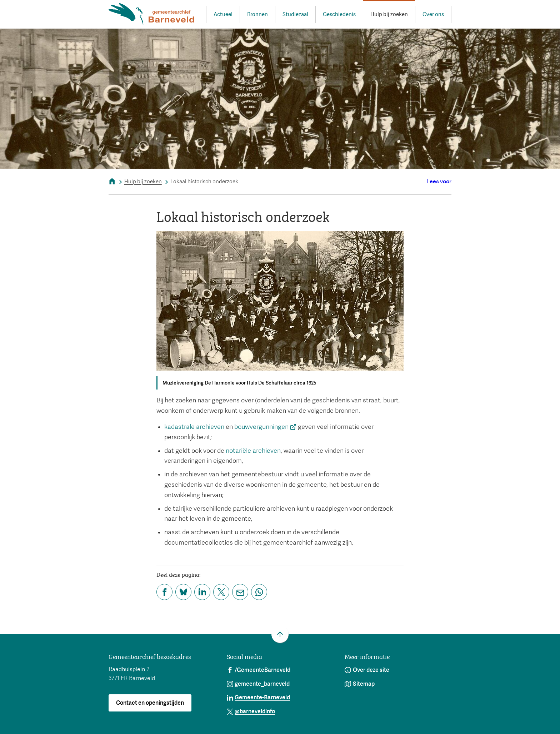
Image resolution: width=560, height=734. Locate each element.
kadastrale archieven (194, 427)
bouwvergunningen (266, 427)
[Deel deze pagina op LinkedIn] (202, 592)
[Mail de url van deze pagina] (240, 592)
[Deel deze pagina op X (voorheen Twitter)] (221, 592)
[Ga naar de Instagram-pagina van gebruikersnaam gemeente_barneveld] (258, 684)
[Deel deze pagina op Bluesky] (183, 592)
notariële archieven (253, 451)
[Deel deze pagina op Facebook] (164, 592)
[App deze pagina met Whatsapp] (259, 592)
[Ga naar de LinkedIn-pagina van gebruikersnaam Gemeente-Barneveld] (259, 697)
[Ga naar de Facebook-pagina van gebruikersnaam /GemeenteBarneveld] (259, 670)
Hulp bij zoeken (143, 182)
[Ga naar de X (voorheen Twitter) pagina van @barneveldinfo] (251, 711)
